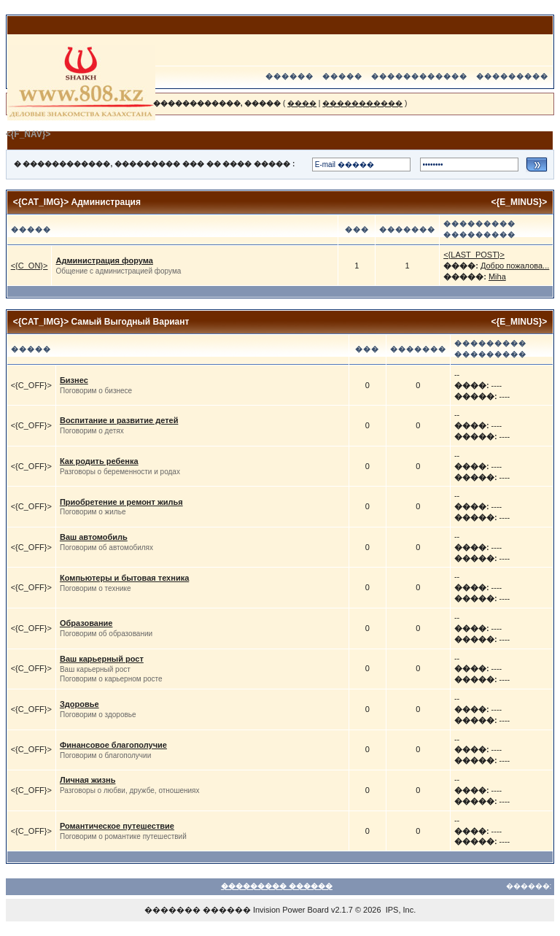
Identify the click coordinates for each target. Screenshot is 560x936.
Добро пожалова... (515, 266)
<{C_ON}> (30, 266)
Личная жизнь (88, 780)
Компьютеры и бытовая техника (124, 578)
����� (342, 76)
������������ (419, 76)
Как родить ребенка (99, 461)
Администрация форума (104, 260)
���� (302, 103)
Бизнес (74, 380)
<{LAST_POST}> (474, 255)
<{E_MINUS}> (520, 202)
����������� (362, 103)
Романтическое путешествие (117, 826)
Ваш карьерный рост (102, 659)
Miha (497, 276)
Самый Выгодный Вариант (131, 322)
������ (289, 76)
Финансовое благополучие (113, 745)
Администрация (106, 202)
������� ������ (198, 910)
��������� (512, 76)
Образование (86, 623)
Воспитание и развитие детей (119, 420)
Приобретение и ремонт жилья (121, 502)
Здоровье (79, 704)
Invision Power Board (291, 910)
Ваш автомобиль (94, 537)
